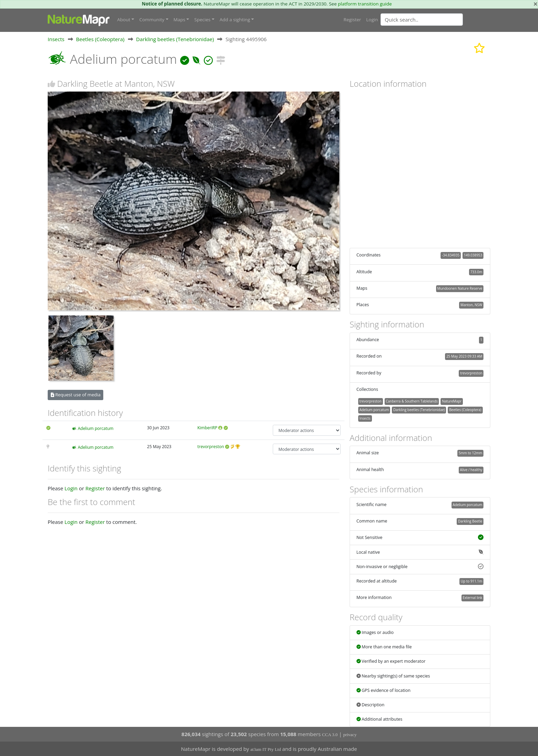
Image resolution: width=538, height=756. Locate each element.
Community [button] (152, 20)
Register (352, 20)
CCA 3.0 (330, 735)
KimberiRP (207, 428)
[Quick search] (422, 20)
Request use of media (76, 395)
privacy (350, 735)
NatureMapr (452, 401)
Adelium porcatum (96, 428)
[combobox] (435, 20)
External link (472, 598)
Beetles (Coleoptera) (100, 39)
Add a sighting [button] (235, 20)
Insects (56, 39)
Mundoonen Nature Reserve (460, 288)
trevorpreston (211, 447)
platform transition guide (365, 4)
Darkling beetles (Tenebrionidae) (175, 39)
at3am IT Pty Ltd (266, 749)
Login (372, 20)
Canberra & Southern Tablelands (412, 401)
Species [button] (202, 20)
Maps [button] (179, 20)
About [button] (124, 20)
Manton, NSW (471, 305)
